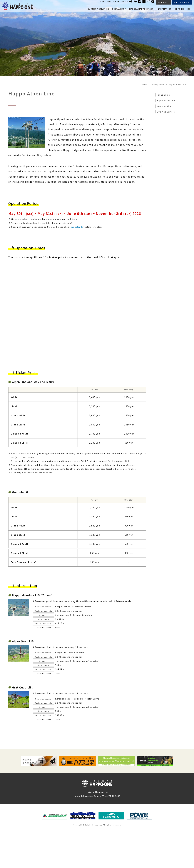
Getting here (182, 9)
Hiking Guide (158, 85)
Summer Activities (98, 9)
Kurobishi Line (164, 106)
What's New (113, 2)
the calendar (77, 227)
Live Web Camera (166, 112)
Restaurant (119, 9)
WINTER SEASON (182, 2)
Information (164, 9)
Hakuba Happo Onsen (141, 9)
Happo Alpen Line (166, 100)
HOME (103, 2)
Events (124, 2)
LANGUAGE (163, 2)
